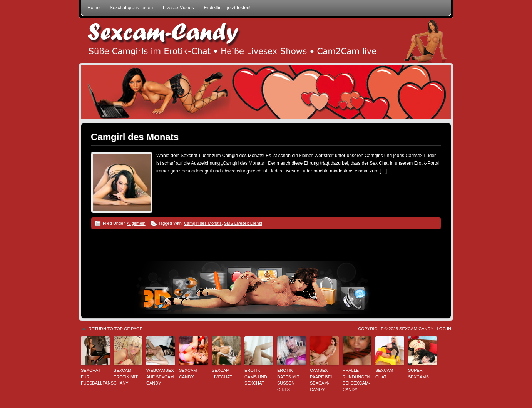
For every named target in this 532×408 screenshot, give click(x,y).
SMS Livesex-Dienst (243, 223)
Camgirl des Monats (135, 137)
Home (94, 8)
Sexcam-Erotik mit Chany (126, 377)
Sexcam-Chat (385, 374)
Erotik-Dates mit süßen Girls (288, 380)
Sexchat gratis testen (131, 8)
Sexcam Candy (188, 374)
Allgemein (136, 223)
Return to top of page (115, 329)
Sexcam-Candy (416, 329)
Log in (444, 329)
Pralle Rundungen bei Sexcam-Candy (356, 380)
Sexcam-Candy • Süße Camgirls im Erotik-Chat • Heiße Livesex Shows (266, 41)
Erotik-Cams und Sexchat (256, 377)
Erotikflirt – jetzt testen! (227, 8)
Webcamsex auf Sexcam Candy (160, 377)
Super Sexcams (418, 374)
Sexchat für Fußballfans (95, 377)
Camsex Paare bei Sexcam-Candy (321, 380)
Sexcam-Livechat (222, 374)
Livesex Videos (178, 8)
